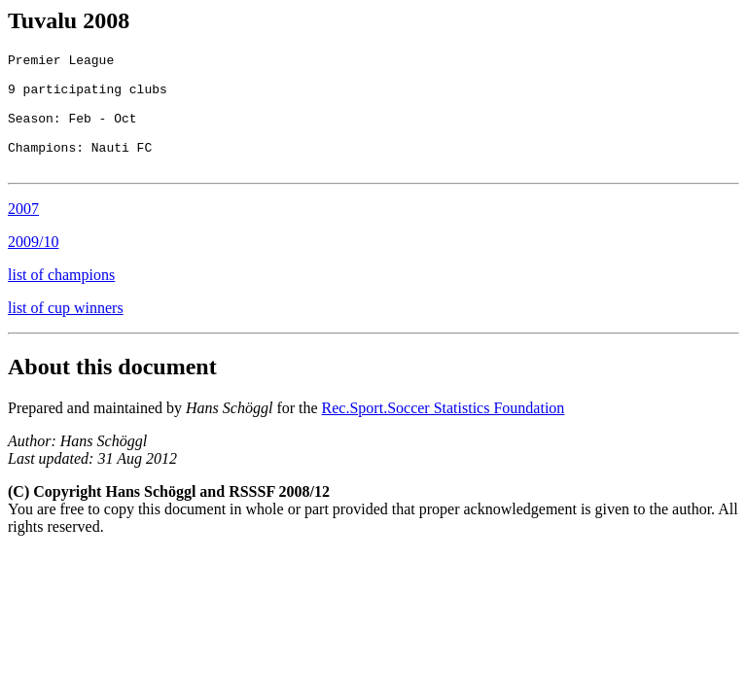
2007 (23, 232)
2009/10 (33, 265)
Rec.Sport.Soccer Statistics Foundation (444, 431)
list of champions (61, 298)
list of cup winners (66, 331)
